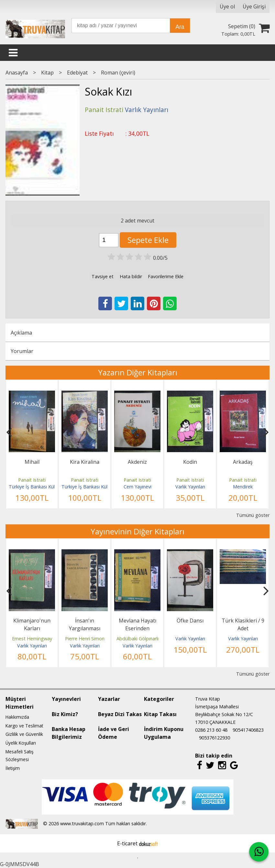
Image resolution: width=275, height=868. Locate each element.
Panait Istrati (32, 480)
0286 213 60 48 (211, 730)
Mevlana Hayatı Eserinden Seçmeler (137, 628)
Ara (180, 27)
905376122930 (214, 738)
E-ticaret (127, 843)
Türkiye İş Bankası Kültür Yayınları (44, 487)
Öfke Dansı (190, 621)
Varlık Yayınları (190, 487)
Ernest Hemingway (32, 639)
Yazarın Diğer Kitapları (138, 372)
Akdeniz (137, 462)
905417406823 (248, 730)
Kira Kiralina (85, 462)
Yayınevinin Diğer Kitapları (137, 531)
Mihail (32, 462)
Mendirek (243, 487)
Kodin (190, 462)
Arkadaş (243, 462)
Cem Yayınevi (137, 487)
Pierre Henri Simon (85, 639)
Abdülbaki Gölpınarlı (137, 639)
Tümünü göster (253, 515)
